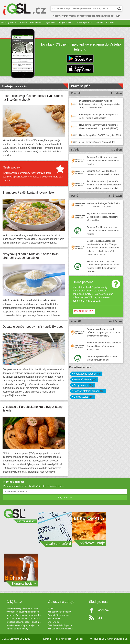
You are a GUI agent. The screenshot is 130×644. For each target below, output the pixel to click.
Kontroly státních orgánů (89, 391)
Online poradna (85, 22)
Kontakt (110, 22)
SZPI (50, 608)
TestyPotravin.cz (66, 22)
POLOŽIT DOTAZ (84, 311)
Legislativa (50, 22)
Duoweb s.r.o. (121, 639)
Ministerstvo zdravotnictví (60, 629)
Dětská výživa (83, 397)
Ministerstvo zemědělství (60, 612)
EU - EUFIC (54, 622)
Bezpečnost (36, 22)
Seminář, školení (85, 379)
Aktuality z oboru (9, 22)
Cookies (79, 639)
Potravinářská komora (59, 615)
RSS (99, 618)
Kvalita (24, 22)
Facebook (103, 610)
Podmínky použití (63, 639)
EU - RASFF (54, 619)
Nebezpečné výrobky (87, 374)
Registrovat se (65, 497)
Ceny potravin (83, 385)
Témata (99, 22)
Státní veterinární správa (60, 625)
